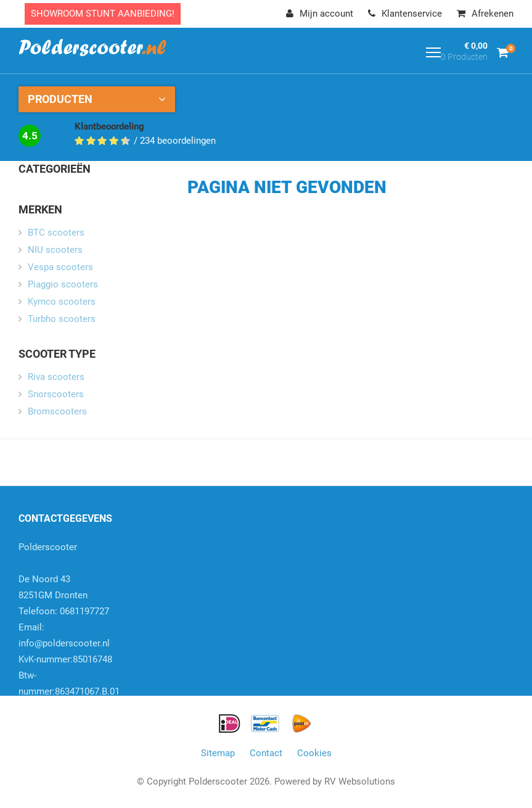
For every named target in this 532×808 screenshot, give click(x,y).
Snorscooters (56, 394)
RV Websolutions (360, 781)
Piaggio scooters (63, 284)
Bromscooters (57, 411)
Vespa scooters (60, 267)
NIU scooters (55, 250)
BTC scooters (56, 233)
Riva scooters (56, 377)
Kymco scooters (62, 302)
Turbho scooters (62, 319)
